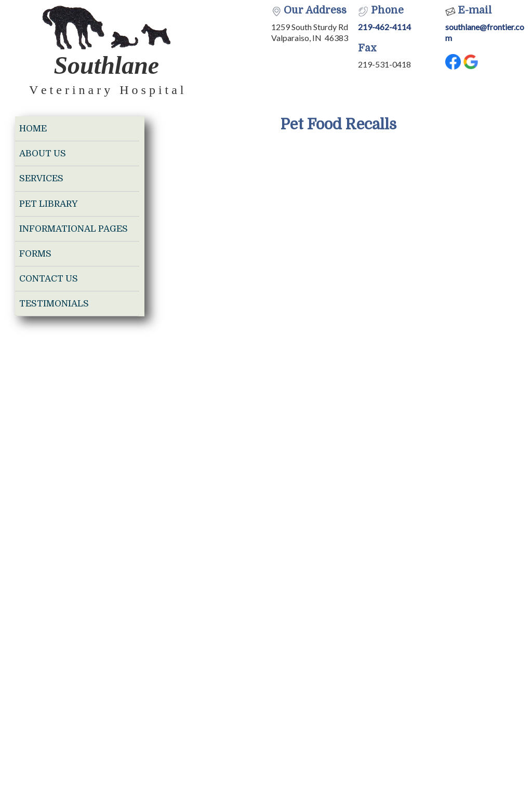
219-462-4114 (384, 27)
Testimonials (54, 304)
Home (33, 129)
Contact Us (49, 279)
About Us (43, 153)
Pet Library (49, 204)
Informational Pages (74, 229)
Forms (35, 254)
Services (41, 178)
